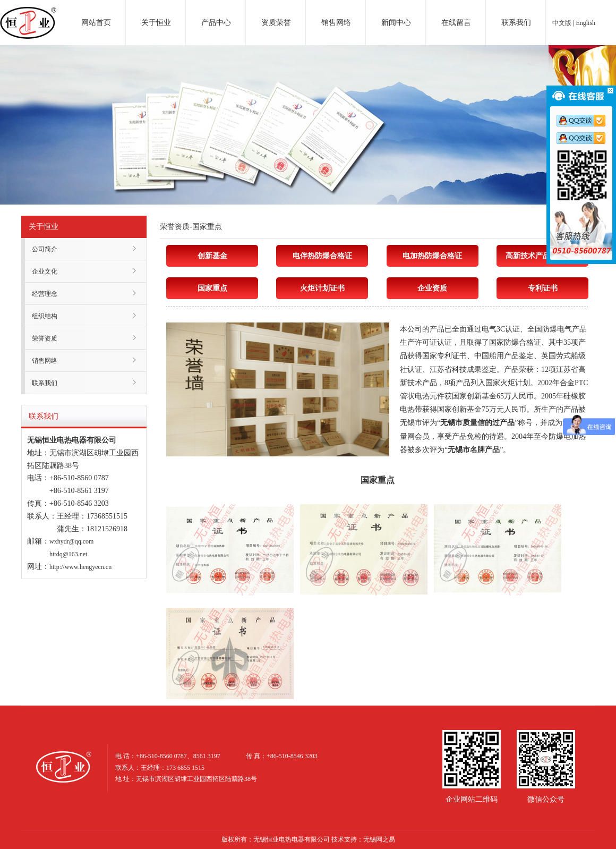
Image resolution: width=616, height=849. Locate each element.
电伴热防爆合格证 (322, 256)
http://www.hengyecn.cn (80, 567)
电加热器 (28, 13)
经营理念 (45, 294)
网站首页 (96, 23)
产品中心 (216, 23)
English (585, 23)
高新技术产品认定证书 (543, 256)
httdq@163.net (68, 554)
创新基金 (212, 256)
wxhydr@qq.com (71, 541)
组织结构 (45, 316)
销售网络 (336, 23)
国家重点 (212, 288)
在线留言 (456, 23)
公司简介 (45, 249)
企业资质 (432, 288)
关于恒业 (156, 23)
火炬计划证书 (322, 288)
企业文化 (45, 271)
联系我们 (516, 23)
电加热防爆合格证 (432, 256)
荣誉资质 (45, 338)
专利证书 (543, 288)
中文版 (562, 23)
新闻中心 (396, 23)
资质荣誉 (276, 23)
